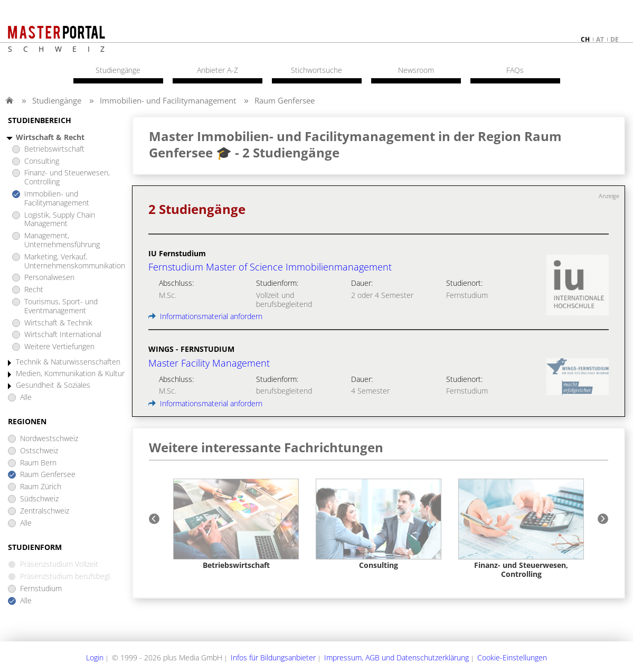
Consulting (42, 161)
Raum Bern (38, 463)
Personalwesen (49, 278)
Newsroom (416, 70)
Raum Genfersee (285, 100)
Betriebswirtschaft (54, 149)
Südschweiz (39, 499)
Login (95, 657)
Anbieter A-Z (218, 70)
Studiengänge (57, 100)
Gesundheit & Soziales (53, 385)
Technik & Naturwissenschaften (68, 362)
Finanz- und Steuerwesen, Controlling (67, 178)
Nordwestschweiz (49, 439)
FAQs (515, 70)
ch (585, 39)
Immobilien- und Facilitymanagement (168, 100)
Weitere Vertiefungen (59, 347)
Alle (26, 398)
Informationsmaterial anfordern (205, 316)
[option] (236, 524)
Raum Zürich (41, 487)
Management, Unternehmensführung (62, 240)
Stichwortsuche (316, 70)
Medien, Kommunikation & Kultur (70, 374)
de (615, 39)
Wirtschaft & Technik (58, 323)
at (600, 39)
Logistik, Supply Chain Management (60, 220)
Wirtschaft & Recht (50, 138)
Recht (34, 290)
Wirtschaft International (63, 335)
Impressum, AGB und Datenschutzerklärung (396, 657)
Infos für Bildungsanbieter (273, 657)
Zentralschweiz (45, 511)
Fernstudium (41, 589)
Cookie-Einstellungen (512, 657)
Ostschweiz (39, 451)
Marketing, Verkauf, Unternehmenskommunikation (75, 262)
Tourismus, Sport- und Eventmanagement (61, 306)
